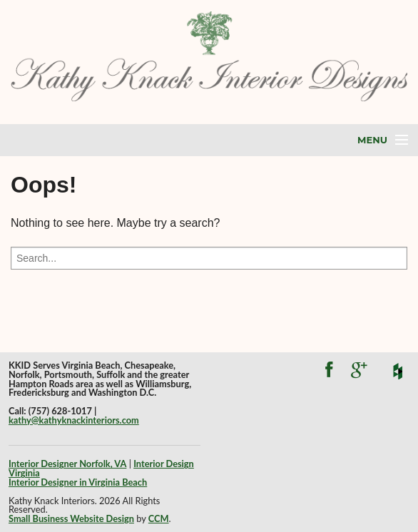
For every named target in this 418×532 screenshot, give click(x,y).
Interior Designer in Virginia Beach (78, 482)
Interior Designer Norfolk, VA (67, 464)
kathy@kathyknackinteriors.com (74, 420)
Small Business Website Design (71, 518)
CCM (159, 518)
